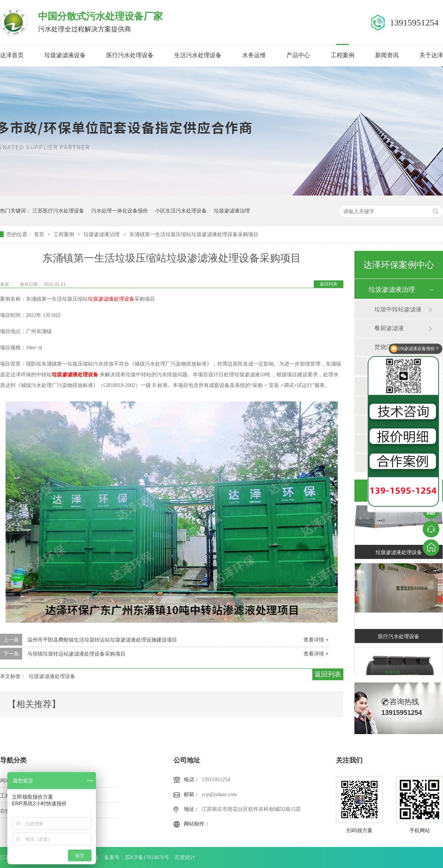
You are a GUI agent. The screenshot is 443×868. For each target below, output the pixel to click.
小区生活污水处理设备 (181, 211)
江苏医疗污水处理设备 (58, 211)
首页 (40, 234)
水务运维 (254, 55)
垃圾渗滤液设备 (65, 55)
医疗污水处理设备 (130, 55)
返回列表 (329, 284)
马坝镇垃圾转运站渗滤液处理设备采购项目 (76, 654)
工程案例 (343, 55)
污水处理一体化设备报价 (120, 211)
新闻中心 (86, 796)
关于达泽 (431, 55)
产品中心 (298, 55)
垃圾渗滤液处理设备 (52, 676)
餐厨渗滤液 (389, 328)
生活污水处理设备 (198, 55)
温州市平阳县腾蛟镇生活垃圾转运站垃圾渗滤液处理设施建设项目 (102, 640)
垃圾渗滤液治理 (232, 211)
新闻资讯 (387, 55)
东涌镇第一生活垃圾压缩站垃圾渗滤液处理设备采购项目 (194, 234)
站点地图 (86, 811)
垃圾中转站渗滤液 (398, 309)
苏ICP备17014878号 (147, 857)
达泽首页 (12, 55)
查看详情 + (316, 640)
